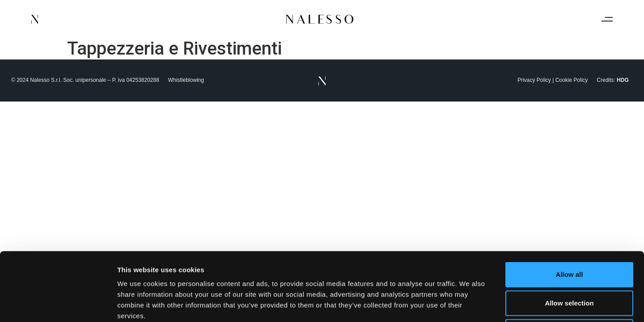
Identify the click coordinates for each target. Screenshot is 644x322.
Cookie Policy (572, 80)
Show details (469, 304)
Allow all (570, 206)
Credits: (612, 80)
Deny (570, 263)
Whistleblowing (186, 80)
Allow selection (569, 235)
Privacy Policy (534, 80)
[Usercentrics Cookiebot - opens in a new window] (58, 305)
